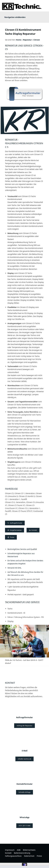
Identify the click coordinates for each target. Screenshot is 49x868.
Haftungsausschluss (13, 856)
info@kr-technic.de (25, 759)
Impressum (10, 850)
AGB (19, 850)
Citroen (37, 40)
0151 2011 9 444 (25, 826)
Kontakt (33, 530)
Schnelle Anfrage (24, 792)
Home (19, 40)
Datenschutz (29, 856)
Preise (11, 537)
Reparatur (27, 40)
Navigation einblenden (15, 17)
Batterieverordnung (22, 853)
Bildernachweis (29, 850)
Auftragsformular (15, 523)
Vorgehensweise (15, 530)
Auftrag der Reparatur (24, 726)
